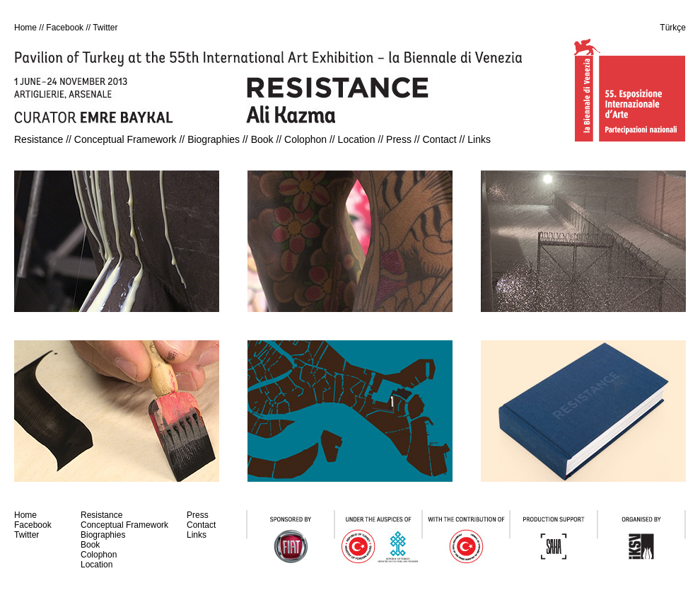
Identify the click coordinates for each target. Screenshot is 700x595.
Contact (439, 139)
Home (25, 28)
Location (357, 139)
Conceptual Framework (126, 139)
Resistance (39, 139)
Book (262, 139)
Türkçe (673, 28)
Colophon (305, 139)
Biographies (214, 139)
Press (399, 139)
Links (479, 139)
